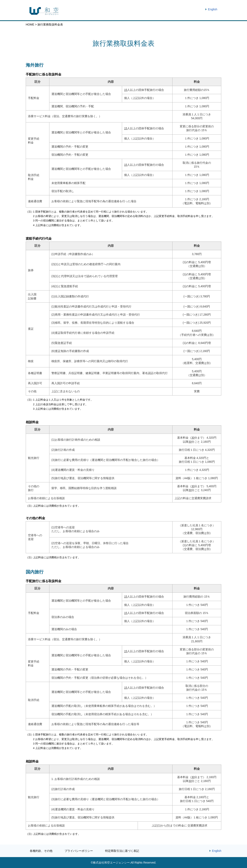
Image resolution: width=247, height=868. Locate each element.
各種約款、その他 (41, 851)
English (213, 9)
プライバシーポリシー (79, 851)
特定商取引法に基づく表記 (122, 851)
